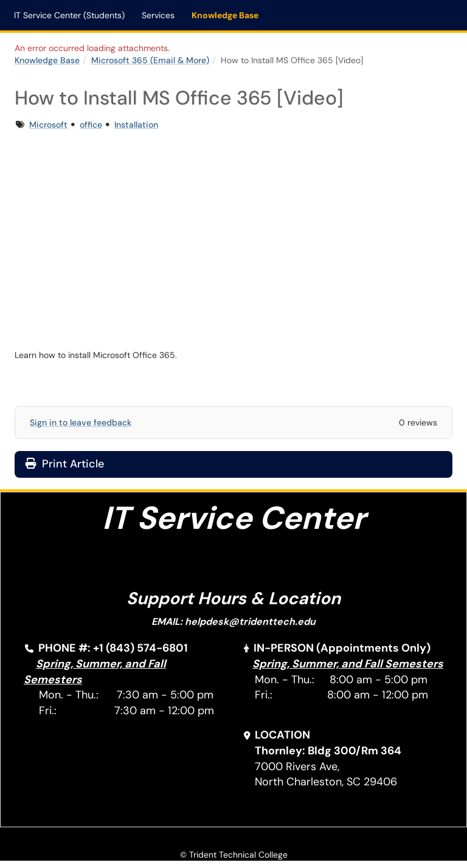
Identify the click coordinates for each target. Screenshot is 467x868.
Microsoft (48, 125)
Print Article (65, 464)
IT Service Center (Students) (69, 15)
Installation (136, 125)
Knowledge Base (225, 15)
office (91, 125)
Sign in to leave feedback (81, 422)
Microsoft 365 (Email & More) (150, 60)
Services (158, 15)
